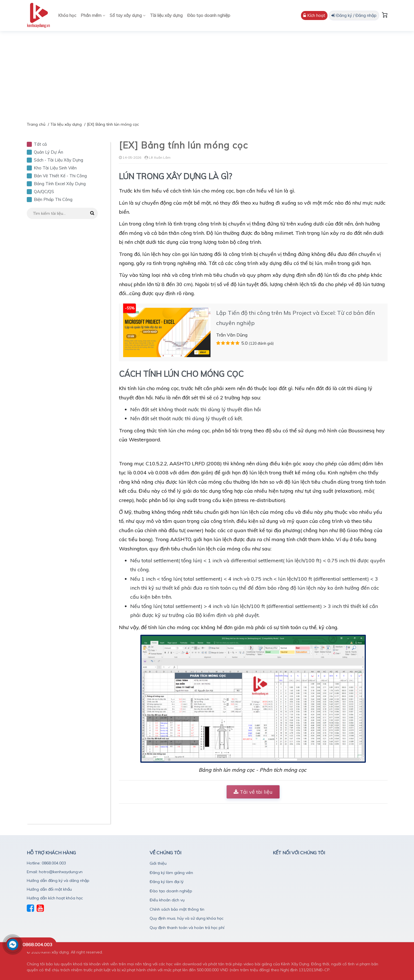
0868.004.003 (37, 944)
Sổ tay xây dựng (128, 15)
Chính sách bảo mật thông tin (177, 909)
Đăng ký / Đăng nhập (354, 15)
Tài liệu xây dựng (166, 15)
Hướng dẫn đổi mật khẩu (49, 889)
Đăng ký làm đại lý (167, 882)
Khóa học (67, 15)
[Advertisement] (207, 73)
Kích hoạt (314, 15)
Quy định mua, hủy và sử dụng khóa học (187, 918)
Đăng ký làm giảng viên (171, 873)
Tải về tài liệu (253, 792)
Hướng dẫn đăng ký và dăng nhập (58, 881)
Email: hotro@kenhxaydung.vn (55, 872)
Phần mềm (93, 15)
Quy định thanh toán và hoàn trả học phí (187, 928)
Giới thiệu (158, 863)
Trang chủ (36, 124)
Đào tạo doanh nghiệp (209, 15)
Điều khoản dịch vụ (167, 900)
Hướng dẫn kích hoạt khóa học (55, 898)
